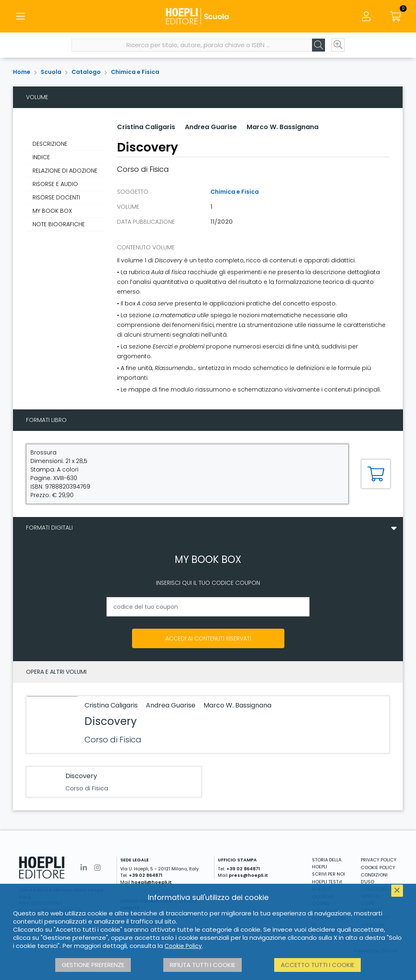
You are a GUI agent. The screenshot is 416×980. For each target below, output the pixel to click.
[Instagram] (97, 868)
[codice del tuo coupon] (208, 607)
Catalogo (86, 72)
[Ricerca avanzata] (338, 45)
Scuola (51, 72)
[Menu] (20, 16)
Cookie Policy (183, 946)
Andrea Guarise (211, 127)
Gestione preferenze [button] (93, 965)
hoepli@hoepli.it (152, 882)
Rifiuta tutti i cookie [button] (203, 965)
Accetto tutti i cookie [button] (317, 965)
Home (22, 72)
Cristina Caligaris (146, 127)
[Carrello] (396, 16)
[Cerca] (318, 45)
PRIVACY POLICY (379, 860)
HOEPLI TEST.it (327, 882)
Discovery (111, 721)
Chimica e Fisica (135, 72)
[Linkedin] (84, 868)
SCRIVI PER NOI (328, 874)
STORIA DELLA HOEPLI (327, 863)
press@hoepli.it (248, 875)
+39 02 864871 (146, 875)
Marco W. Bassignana (283, 127)
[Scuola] (208, 16)
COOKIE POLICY (378, 868)
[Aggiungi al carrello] (376, 474)
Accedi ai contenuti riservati (208, 638)
